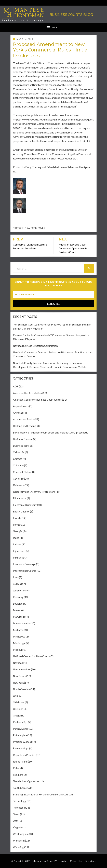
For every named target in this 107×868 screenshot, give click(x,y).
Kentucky (18, 597)
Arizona (17, 413)
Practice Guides (22, 742)
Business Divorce (23, 439)
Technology (20, 801)
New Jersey (19, 676)
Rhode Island (20, 762)
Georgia (18, 531)
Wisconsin (19, 840)
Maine (17, 610)
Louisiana (18, 604)
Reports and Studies (24, 755)
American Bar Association (27, 393)
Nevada (17, 663)
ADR (16, 386)
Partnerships (20, 722)
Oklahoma (19, 702)
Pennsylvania (21, 729)
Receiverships (21, 748)
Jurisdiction (19, 590)
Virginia (17, 827)
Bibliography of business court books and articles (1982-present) (49, 432)
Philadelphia (20, 735)
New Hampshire (22, 669)
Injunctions (19, 551)
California (19, 452)
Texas (16, 814)
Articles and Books (23, 419)
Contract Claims (22, 472)
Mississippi (19, 643)
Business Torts (21, 446)
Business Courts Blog (71, 15)
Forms (16, 525)
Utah (16, 821)
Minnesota (19, 636)
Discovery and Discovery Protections (34, 492)
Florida (17, 518)
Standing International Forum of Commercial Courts (42, 794)
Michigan (18, 630)
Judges (17, 584)
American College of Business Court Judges (37, 400)
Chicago (18, 459)
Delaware (18, 485)
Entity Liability (21, 511)
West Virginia (21, 834)
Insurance (18, 558)
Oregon (17, 715)
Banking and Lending (25, 426)
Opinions (18, 709)
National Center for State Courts (31, 656)
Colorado (18, 465)
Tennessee (19, 808)
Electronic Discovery (25, 505)
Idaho (16, 538)
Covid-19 (18, 479)
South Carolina (21, 788)
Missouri (18, 650)
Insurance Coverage (24, 564)
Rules (41, 228)
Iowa (16, 577)
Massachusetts (22, 623)
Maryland (18, 617)
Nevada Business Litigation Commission (35, 346)
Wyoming (18, 847)
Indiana (17, 544)
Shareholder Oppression (27, 781)
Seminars (18, 775)
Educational (20, 498)
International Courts (25, 571)
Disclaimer (90, 861)
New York (31, 228)
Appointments (21, 406)
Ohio (16, 696)
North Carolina (21, 689)
